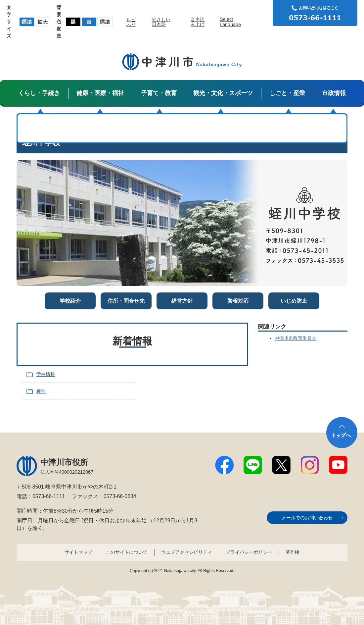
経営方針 (182, 301)
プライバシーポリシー (249, 552)
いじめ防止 (294, 301)
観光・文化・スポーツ (223, 93)
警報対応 (238, 301)
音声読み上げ (198, 22)
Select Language (230, 22)
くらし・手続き (39, 93)
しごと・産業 (287, 93)
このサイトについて (127, 552)
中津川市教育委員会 (296, 338)
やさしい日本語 (161, 22)
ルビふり (131, 22)
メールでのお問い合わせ (307, 518)
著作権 (293, 552)
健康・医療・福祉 (100, 93)
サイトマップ (78, 552)
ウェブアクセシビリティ (187, 552)
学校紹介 (70, 301)
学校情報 (46, 374)
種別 (41, 391)
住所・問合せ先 (126, 301)
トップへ (342, 433)
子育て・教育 (159, 93)
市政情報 (334, 93)
